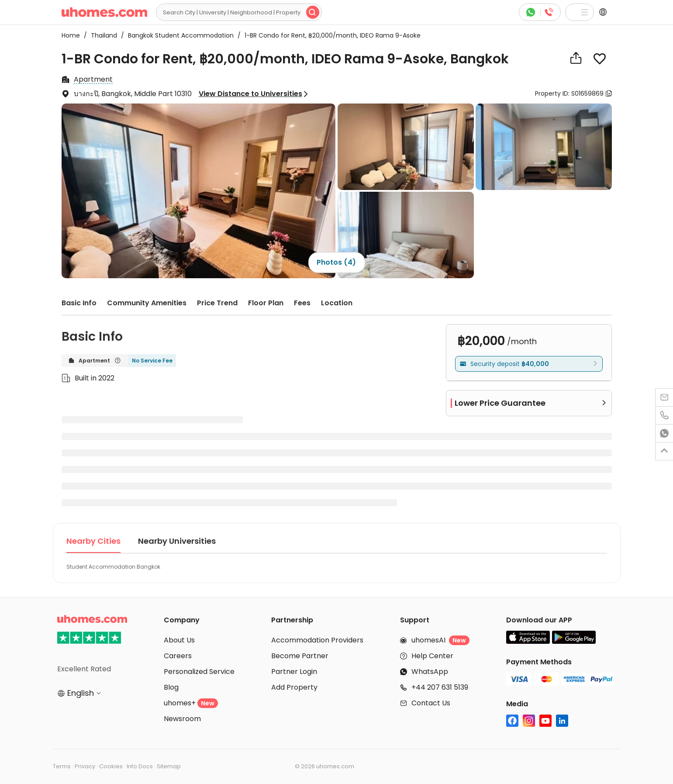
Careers (178, 656)
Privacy (85, 766)
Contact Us (431, 703)
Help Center (432, 656)
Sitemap (169, 766)
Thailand (101, 35)
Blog (171, 687)
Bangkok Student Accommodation (178, 35)
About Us (179, 640)
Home (71, 35)
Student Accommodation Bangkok (113, 567)
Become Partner (300, 656)
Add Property (294, 687)
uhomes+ (191, 703)
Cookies (111, 766)
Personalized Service (199, 672)
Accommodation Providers (317, 640)
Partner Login (294, 672)
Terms (62, 766)
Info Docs (140, 766)
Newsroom (182, 719)
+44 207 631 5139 (440, 687)
